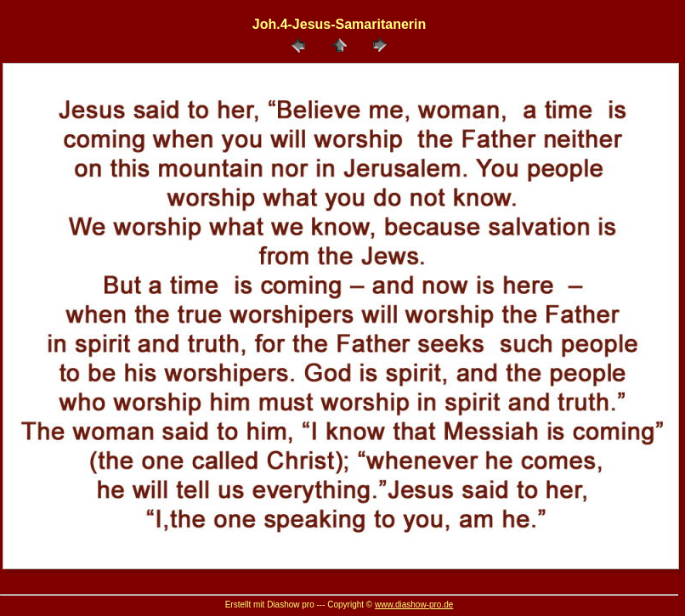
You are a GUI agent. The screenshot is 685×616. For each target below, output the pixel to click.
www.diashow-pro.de (414, 605)
